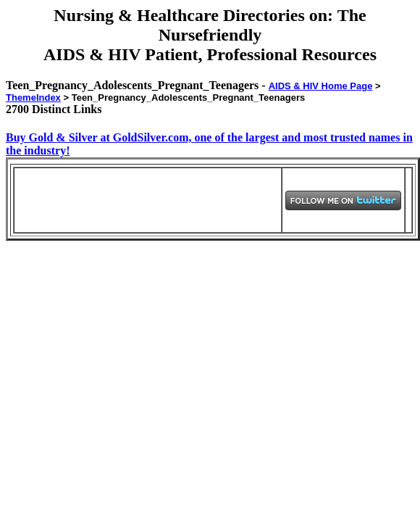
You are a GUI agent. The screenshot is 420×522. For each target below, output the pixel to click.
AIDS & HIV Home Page (321, 86)
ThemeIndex (33, 98)
